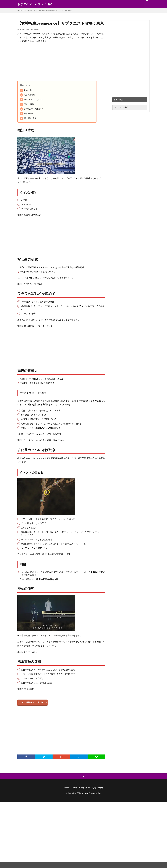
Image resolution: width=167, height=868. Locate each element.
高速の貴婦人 (27, 104)
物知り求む (26, 90)
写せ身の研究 (27, 95)
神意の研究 (26, 114)
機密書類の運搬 (28, 118)
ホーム (64, 789)
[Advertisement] (61, 62)
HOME (22, 11)
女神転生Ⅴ (31, 11)
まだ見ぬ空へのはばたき (32, 109)
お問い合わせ (100, 789)
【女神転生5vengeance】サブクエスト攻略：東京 (55, 11)
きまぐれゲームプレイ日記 (35, 4)
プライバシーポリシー (80, 789)
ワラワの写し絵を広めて (32, 100)
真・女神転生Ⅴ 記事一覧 (34, 703)
